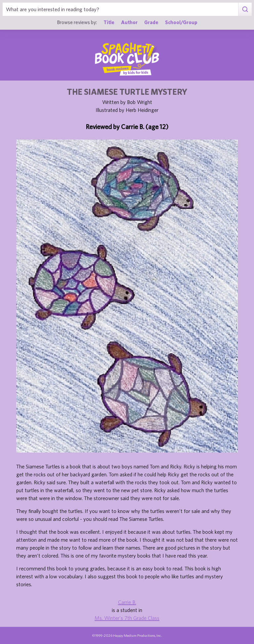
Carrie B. (127, 602)
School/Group (181, 22)
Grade (151, 22)
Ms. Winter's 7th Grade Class (127, 618)
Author (129, 22)
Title (109, 22)
